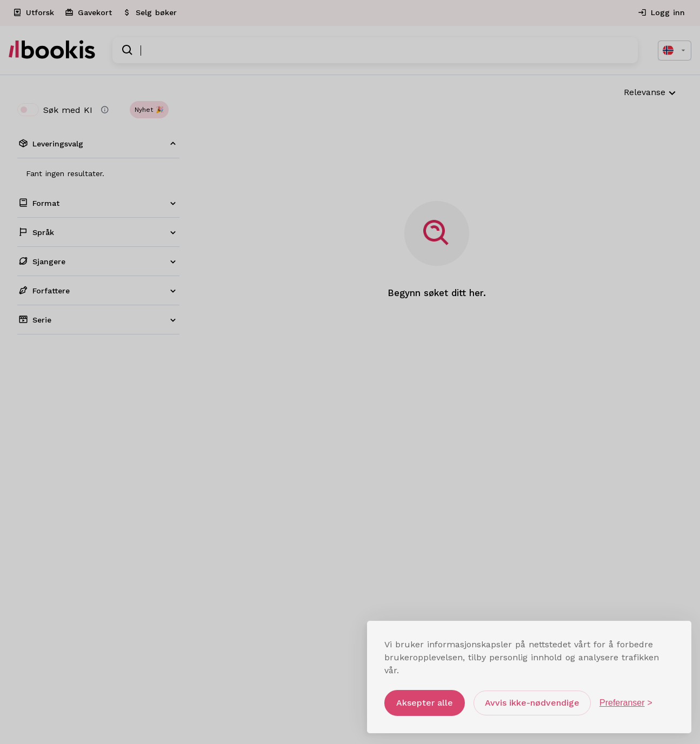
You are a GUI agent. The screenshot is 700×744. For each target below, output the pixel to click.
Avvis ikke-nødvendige (532, 699)
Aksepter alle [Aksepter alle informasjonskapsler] (425, 699)
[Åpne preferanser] (626, 699)
